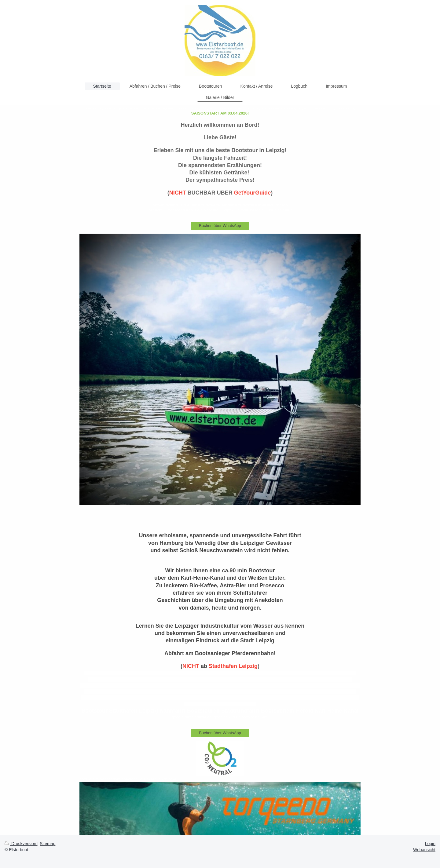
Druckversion (21, 844)
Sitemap (48, 844)
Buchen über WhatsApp (220, 226)
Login (430, 844)
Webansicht (424, 850)
